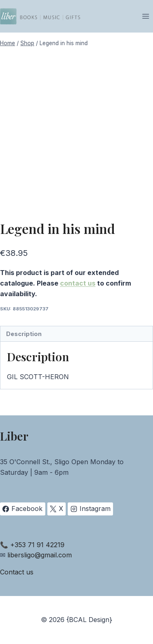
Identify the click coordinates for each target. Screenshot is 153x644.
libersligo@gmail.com (40, 555)
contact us (78, 283)
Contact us (17, 572)
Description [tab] (24, 334)
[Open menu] (145, 16)
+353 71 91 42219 (37, 545)
